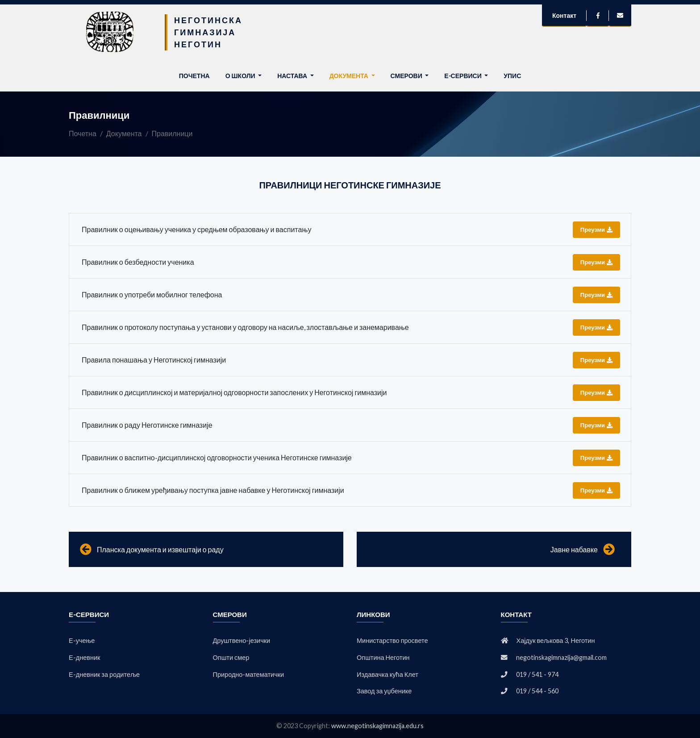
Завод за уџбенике (384, 691)
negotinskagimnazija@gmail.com (561, 657)
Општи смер (231, 657)
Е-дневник (84, 657)
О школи (241, 76)
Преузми (596, 229)
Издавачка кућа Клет (387, 674)
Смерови (407, 76)
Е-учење (82, 640)
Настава (293, 76)
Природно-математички (249, 674)
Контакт (564, 15)
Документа (350, 76)
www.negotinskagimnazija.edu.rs (377, 726)
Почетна (196, 75)
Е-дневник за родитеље (104, 674)
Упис (512, 76)
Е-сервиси (463, 76)
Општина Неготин (383, 657)
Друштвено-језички (242, 640)
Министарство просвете (392, 640)
